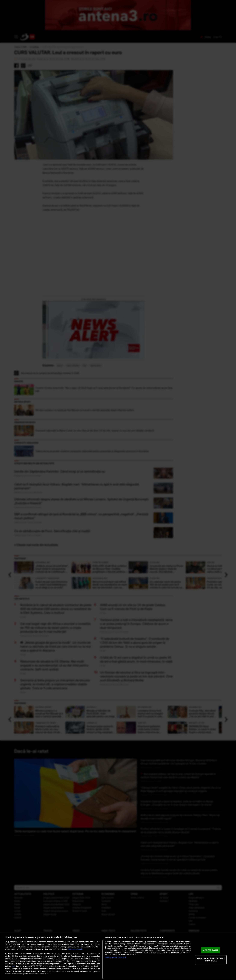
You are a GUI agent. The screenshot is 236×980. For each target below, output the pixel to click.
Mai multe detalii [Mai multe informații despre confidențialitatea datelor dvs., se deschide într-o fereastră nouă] (75, 949)
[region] (118, 956)
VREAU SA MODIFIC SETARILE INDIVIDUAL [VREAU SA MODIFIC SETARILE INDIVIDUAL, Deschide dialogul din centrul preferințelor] (211, 959)
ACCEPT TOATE (211, 950)
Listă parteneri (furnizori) (116, 957)
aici (13, 966)
